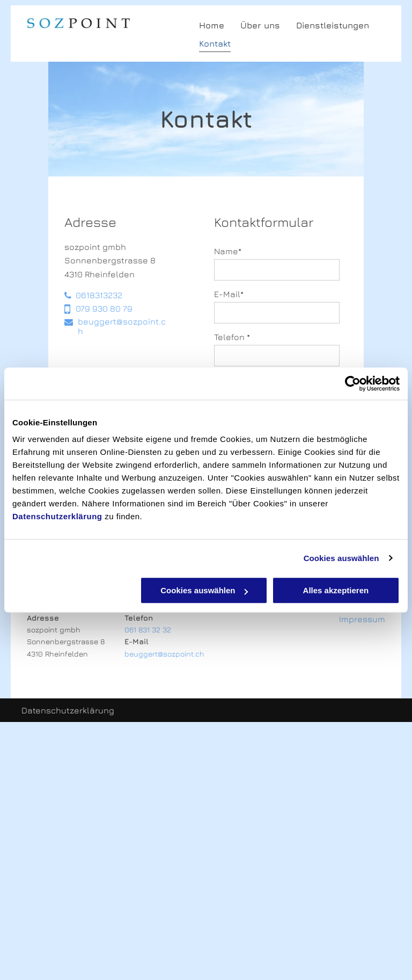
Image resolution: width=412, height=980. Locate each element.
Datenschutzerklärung (57, 516)
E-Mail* (229, 294)
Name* (228, 251)
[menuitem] (204, 25)
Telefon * (232, 337)
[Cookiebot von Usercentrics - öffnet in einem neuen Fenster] (353, 384)
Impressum (362, 619)
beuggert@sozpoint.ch (164, 654)
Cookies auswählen (341, 558)
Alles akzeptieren (336, 590)
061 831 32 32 (148, 629)
